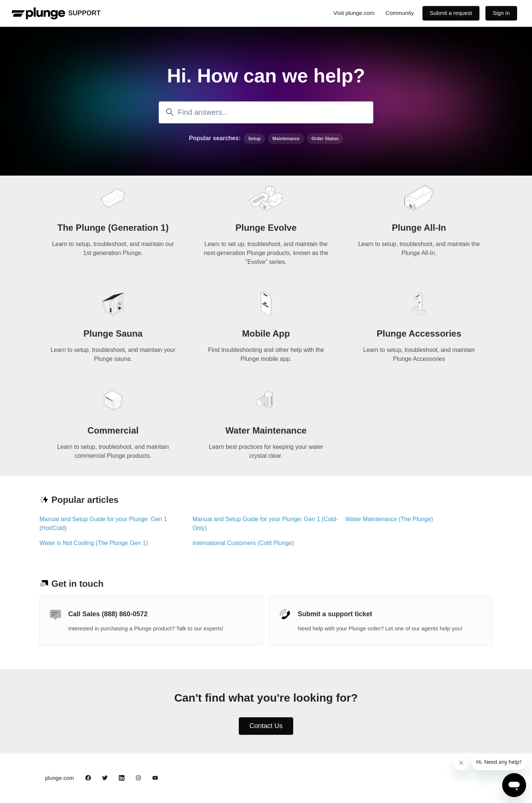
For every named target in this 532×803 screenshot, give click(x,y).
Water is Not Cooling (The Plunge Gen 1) (94, 543)
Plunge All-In (419, 228)
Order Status (325, 139)
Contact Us (266, 726)
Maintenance (286, 139)
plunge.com (60, 778)
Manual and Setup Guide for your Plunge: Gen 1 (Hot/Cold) (103, 524)
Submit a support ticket (335, 614)
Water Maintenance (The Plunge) (389, 519)
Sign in (501, 13)
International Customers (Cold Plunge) (243, 543)
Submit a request (451, 13)
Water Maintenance (266, 430)
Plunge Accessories (419, 333)
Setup (254, 139)
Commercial (113, 430)
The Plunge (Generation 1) (113, 228)
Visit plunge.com (354, 13)
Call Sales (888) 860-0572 (108, 614)
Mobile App (266, 333)
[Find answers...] (266, 112)
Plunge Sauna (113, 333)
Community (400, 13)
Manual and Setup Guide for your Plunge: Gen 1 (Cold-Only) (265, 524)
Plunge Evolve (266, 228)
